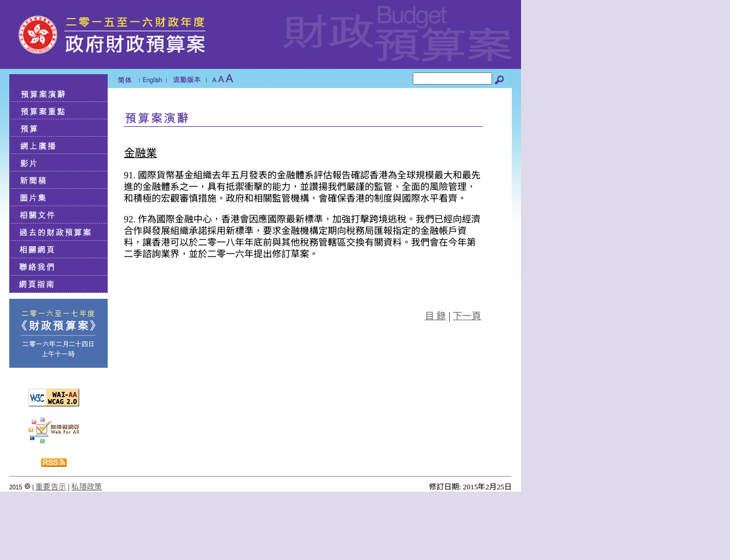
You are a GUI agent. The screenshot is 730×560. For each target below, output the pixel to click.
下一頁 (467, 316)
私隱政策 (87, 487)
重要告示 (51, 487)
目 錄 (436, 316)
